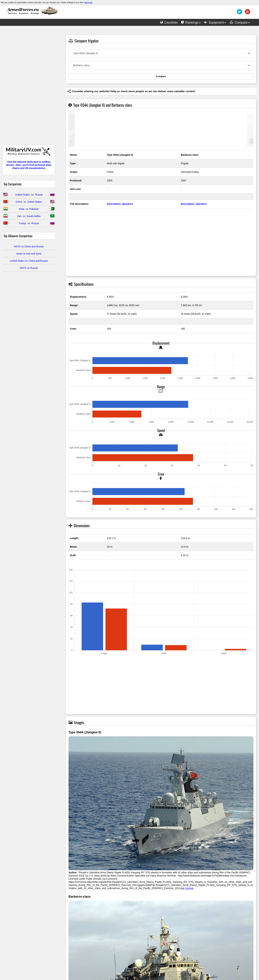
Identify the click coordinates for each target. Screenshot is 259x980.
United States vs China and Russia (29, 261)
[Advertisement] (29, 87)
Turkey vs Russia (29, 223)
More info (88, 2)
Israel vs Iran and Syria (29, 254)
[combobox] (161, 53)
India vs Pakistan (29, 209)
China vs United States (29, 202)
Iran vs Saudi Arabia (29, 216)
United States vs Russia (29, 195)
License (189, 888)
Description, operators (120, 204)
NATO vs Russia (29, 268)
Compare (161, 76)
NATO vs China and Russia (29, 246)
